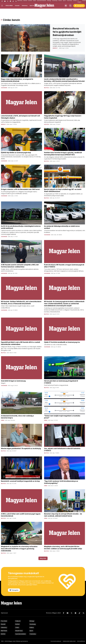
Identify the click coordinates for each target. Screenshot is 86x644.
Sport (31, 631)
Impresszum (4, 613)
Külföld (17, 624)
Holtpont (18, 621)
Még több (43, 558)
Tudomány (33, 634)
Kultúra (32, 627)
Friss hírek (4, 621)
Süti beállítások (81, 641)
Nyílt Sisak (33, 6)
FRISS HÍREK (9, 6)
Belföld (3, 634)
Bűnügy (32, 621)
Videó (17, 627)
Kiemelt (17, 6)
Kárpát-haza (19, 631)
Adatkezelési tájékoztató (69, 641)
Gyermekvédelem (21, 634)
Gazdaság (33, 624)
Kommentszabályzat (56, 641)
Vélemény (25, 6)
